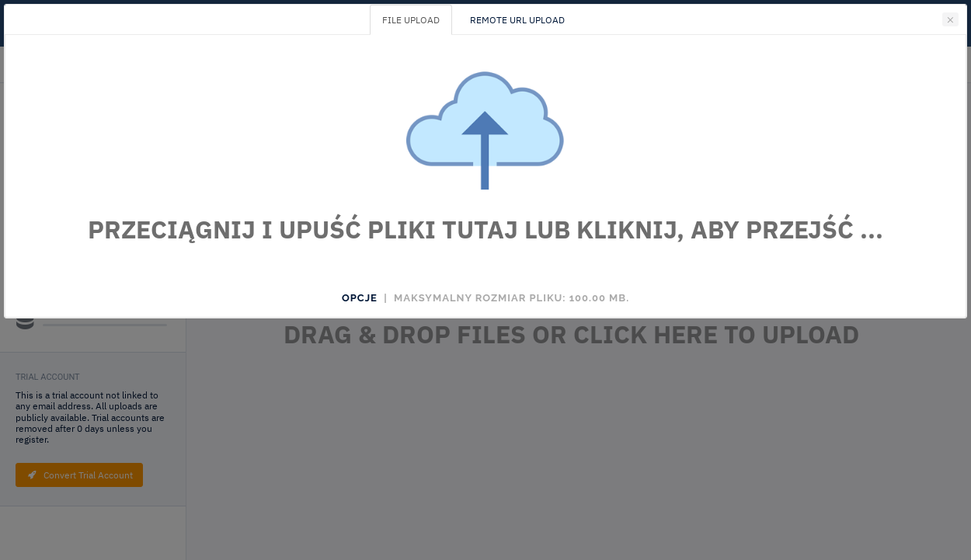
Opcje (360, 298)
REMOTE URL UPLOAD (517, 20)
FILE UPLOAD (411, 20)
